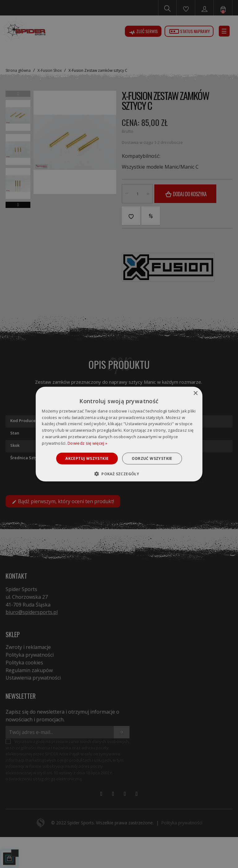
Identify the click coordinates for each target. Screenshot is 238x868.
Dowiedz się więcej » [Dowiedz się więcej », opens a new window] (87, 443)
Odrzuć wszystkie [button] (152, 458)
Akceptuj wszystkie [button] (87, 458)
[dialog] (119, 434)
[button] (119, 474)
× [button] (195, 393)
